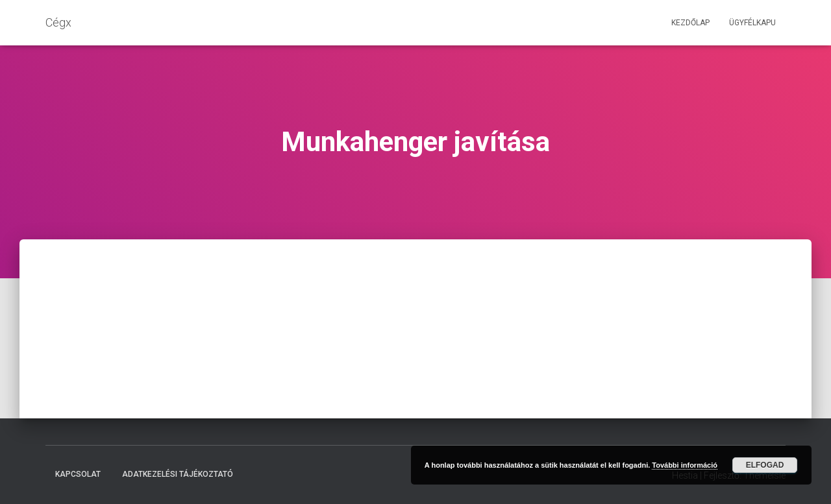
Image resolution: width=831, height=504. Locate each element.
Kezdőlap (690, 23)
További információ (685, 465)
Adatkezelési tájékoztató (178, 474)
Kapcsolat (78, 474)
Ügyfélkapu (752, 23)
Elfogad (765, 465)
